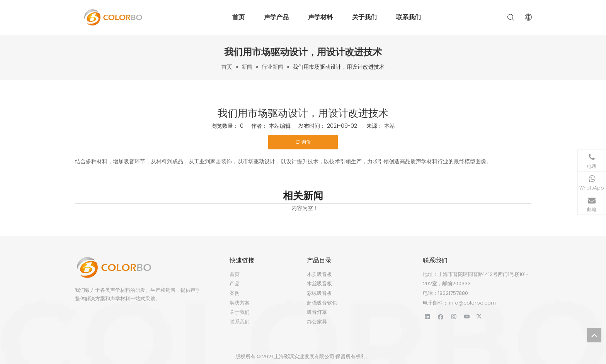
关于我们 (364, 17)
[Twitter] (480, 316)
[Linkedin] (428, 316)
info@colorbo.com (472, 303)
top (594, 335)
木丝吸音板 (319, 284)
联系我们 (409, 17)
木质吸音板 (319, 274)
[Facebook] (441, 316)
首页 (238, 17)
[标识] (114, 267)
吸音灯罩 (317, 312)
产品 (235, 284)
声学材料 (320, 17)
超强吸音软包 (322, 303)
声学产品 (276, 17)
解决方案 (240, 303)
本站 (390, 126)
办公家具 (317, 322)
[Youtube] (467, 316)
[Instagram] (454, 316)
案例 (235, 293)
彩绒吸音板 (319, 293)
